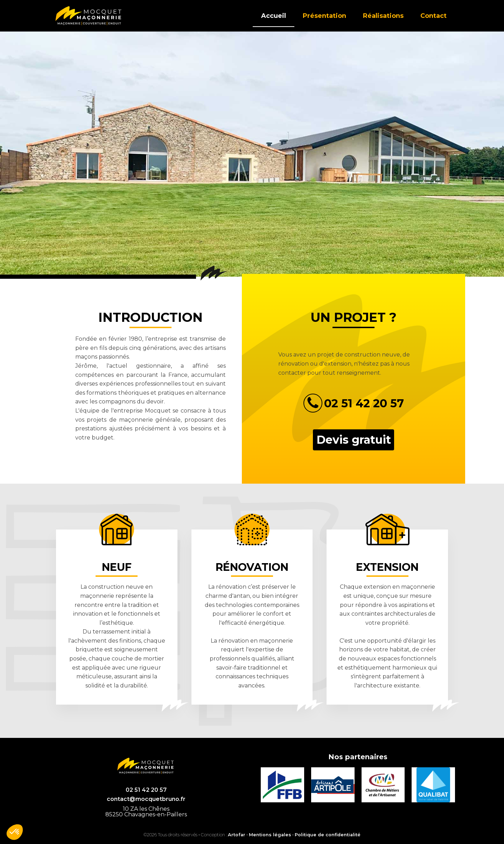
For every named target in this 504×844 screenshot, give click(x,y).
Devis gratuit (354, 440)
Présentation (324, 16)
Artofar (237, 835)
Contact (433, 16)
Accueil (274, 16)
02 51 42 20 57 (146, 790)
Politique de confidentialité (328, 835)
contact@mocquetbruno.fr (146, 799)
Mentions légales (270, 835)
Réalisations (383, 16)
